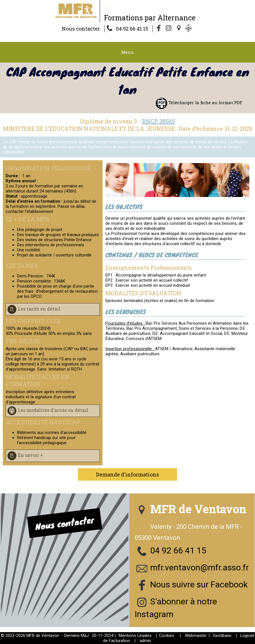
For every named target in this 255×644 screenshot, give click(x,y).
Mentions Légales (135, 636)
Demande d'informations (127, 474)
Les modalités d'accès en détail (53, 410)
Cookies (167, 636)
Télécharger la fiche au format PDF (205, 102)
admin (145, 641)
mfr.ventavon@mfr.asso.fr (199, 567)
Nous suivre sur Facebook (199, 584)
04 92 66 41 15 (132, 29)
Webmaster (196, 636)
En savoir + (30, 455)
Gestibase (222, 636)
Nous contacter (81, 29)
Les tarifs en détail (39, 309)
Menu (127, 52)
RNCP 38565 (158, 121)
